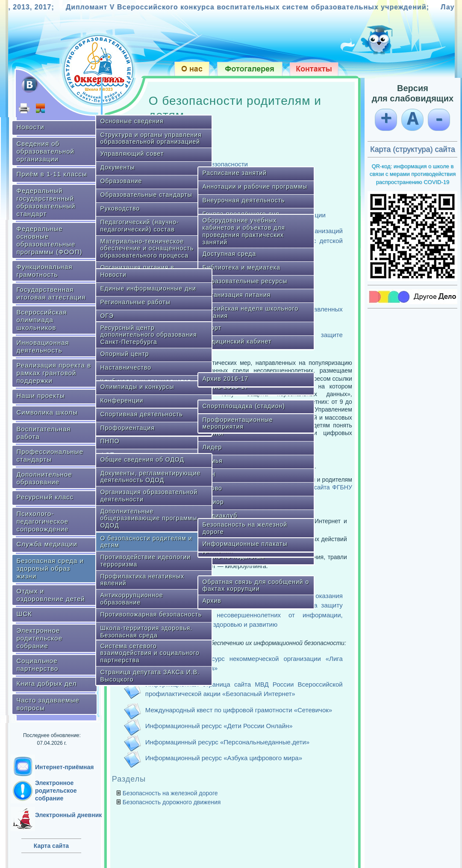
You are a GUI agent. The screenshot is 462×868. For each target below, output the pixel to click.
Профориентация (128, 428)
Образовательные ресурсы (245, 281)
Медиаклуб (220, 515)
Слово (212, 488)
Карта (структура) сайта (413, 149)
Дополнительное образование (44, 478)
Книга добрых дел (47, 683)
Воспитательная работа (44, 433)
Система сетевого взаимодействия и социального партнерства (150, 653)
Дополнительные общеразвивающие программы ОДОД (149, 518)
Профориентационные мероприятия (238, 423)
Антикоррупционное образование (132, 599)
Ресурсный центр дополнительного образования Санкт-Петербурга (149, 335)
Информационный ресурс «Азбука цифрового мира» (224, 758)
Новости (31, 127)
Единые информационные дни (148, 288)
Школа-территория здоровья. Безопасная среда (147, 632)
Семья (213, 461)
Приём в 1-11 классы (52, 174)
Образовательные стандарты (146, 195)
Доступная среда (230, 254)
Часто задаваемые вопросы (48, 704)
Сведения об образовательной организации (46, 151)
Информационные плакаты (245, 544)
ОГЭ (107, 316)
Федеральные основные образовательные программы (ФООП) (50, 240)
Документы (118, 167)
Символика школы (47, 412)
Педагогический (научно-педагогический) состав (140, 226)
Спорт (212, 328)
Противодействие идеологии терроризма (146, 561)
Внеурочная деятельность (244, 200)
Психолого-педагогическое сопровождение (43, 521)
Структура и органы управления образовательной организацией (151, 138)
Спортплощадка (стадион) (244, 406)
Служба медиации (47, 544)
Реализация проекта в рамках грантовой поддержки (54, 373)
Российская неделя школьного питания (251, 312)
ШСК (24, 614)
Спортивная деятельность (142, 414)
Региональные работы (135, 302)
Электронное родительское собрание (40, 638)
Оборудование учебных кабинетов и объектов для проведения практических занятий (244, 231)
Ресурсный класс (45, 497)
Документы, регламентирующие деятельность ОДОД (151, 477)
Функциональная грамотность (45, 271)
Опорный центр (125, 354)
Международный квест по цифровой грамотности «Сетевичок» (239, 710)
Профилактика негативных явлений (143, 580)
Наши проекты (41, 395)
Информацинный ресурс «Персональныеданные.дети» (227, 742)
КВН (209, 474)
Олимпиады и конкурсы (137, 387)
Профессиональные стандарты (50, 455)
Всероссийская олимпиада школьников (42, 320)
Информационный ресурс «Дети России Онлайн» (219, 726)
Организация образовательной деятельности (149, 496)
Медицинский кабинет (237, 341)
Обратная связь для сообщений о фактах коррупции (256, 585)
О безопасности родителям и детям (146, 542)
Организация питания (237, 295)
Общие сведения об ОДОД (142, 459)
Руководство (120, 208)
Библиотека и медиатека (242, 267)
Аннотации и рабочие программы (255, 187)
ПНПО (110, 441)
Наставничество (126, 367)
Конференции (122, 400)
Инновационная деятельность (43, 346)
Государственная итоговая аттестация (51, 293)
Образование (121, 181)
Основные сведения (132, 121)
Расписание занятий (235, 173)
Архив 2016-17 (226, 379)
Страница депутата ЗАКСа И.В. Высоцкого (150, 676)
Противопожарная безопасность (151, 614)
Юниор (213, 502)
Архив (212, 601)
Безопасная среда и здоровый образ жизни (50, 568)
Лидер (212, 447)
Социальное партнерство (38, 665)
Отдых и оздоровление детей (51, 595)
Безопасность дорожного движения (172, 802)
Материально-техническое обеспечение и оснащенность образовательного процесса (147, 249)
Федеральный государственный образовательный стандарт (46, 202)
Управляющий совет (132, 154)
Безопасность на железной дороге (245, 528)
